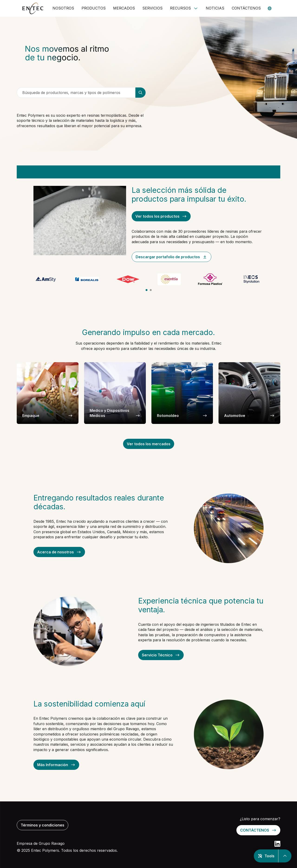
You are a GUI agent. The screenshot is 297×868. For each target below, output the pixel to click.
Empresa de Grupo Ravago (41, 843)
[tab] (147, 290)
